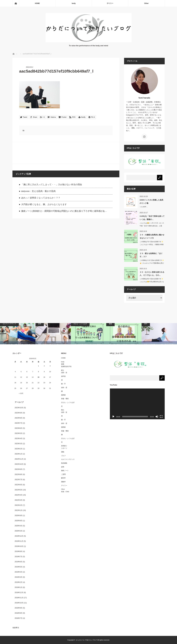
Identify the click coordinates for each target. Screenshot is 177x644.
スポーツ (64, 448)
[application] (137, 404)
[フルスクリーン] (161, 417)
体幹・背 (64, 388)
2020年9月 (19, 515)
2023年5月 (19, 433)
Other (146, 3)
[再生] (113, 417)
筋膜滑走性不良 (66, 366)
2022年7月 (19, 480)
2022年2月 (19, 505)
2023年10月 (19, 408)
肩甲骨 (63, 376)
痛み (63, 410)
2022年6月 (19, 485)
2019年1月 (19, 587)
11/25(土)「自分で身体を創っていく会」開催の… (152, 218)
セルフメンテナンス (68, 459)
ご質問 (63, 474)
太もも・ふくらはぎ (68, 402)
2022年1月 (19, 510)
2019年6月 (19, 562)
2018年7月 (19, 618)
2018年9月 (19, 608)
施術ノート (65, 471)
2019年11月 (19, 541)
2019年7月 (19, 557)
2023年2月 (19, 449)
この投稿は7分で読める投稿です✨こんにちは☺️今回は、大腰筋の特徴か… (152, 244)
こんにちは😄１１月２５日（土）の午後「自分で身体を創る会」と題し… (152, 226)
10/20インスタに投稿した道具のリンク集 (152, 201)
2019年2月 (19, 582)
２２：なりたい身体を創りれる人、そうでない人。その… (152, 274)
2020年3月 (19, 531)
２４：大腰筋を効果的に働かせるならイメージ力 (152, 236)
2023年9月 (19, 413)
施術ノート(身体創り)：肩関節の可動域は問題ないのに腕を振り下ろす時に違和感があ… (64, 211)
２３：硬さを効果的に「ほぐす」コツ (151, 255)
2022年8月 (19, 474)
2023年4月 (19, 438)
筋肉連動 (64, 463)
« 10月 (21, 393)
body (74, 3)
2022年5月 (19, 490)
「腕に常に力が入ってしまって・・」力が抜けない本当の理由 (52, 185)
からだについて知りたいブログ (86, 640)
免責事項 (16, 628)
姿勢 (63, 467)
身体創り (64, 446)
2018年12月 (19, 593)
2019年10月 (19, 546)
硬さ (63, 370)
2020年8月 (19, 521)
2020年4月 (19, 526)
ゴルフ (63, 456)
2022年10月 (19, 464)
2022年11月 (19, 459)
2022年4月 (19, 495)
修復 (63, 364)
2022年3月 (19, 500)
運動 (63, 452)
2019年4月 (19, 572)
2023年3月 (19, 444)
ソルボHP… (144, 207)
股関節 (63, 395)
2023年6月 (19, 428)
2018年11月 (19, 598)
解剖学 (63, 478)
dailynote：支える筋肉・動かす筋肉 (38, 191)
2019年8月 (19, 551)
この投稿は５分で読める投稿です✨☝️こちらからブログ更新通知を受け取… (152, 263)
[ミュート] (157, 417)
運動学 (63, 482)
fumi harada (144, 98)
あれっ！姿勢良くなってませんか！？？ (41, 198)
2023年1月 (19, 454)
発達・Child (65, 492)
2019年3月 (19, 577)
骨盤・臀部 (65, 399)
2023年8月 (19, 418)
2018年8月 (19, 613)
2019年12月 (19, 536)
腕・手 (63, 384)
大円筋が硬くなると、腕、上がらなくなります (44, 204)
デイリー (110, 3)
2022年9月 (19, 469)
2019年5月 (19, 567)
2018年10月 (19, 603)
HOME (37, 3)
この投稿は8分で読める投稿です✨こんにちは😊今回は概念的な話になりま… (152, 282)
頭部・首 (64, 373)
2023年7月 (19, 423)
